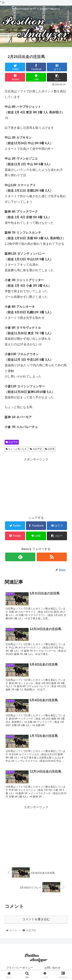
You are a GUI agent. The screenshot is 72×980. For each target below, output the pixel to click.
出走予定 (12, 442)
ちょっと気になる (16, 449)
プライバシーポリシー (20, 968)
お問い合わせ (52, 968)
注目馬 (50, 449)
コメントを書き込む (36, 919)
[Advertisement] (36, 486)
